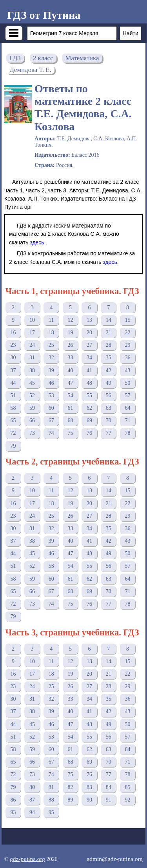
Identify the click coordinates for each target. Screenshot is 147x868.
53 (51, 395)
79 (13, 446)
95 (51, 812)
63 (109, 408)
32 (51, 358)
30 (13, 358)
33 (70, 358)
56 (109, 395)
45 (32, 383)
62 (89, 408)
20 (89, 333)
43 (127, 370)
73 (32, 433)
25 (51, 345)
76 (89, 433)
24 (32, 345)
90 (89, 800)
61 (70, 408)
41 (89, 370)
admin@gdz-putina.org (115, 859)
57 (127, 395)
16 (13, 333)
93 (13, 812)
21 (109, 333)
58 (13, 408)
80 (32, 787)
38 (32, 370)
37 (13, 370)
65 (13, 421)
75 (70, 433)
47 (70, 383)
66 (32, 421)
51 (13, 395)
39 (51, 370)
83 (89, 787)
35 (109, 358)
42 (109, 370)
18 (51, 333)
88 (51, 800)
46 (51, 383)
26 (70, 345)
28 (109, 345)
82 (70, 787)
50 (127, 383)
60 (51, 408)
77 (109, 433)
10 (32, 320)
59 (32, 408)
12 (70, 320)
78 (127, 433)
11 (51, 320)
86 (13, 800)
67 (51, 421)
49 (109, 383)
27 (89, 345)
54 (70, 395)
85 (127, 787)
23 (13, 345)
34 (89, 358)
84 (109, 787)
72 (13, 433)
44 (13, 383)
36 (127, 358)
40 (70, 370)
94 (32, 812)
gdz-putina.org (27, 859)
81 (51, 787)
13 (89, 320)
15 (127, 320)
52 (32, 395)
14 (109, 320)
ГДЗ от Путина (44, 15)
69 (89, 421)
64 (127, 408)
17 (32, 333)
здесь (37, 242)
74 (51, 433)
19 (70, 333)
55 (89, 395)
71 (127, 421)
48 (89, 383)
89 (70, 800)
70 (109, 421)
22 (127, 333)
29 (127, 345)
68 (70, 421)
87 (32, 800)
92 (127, 800)
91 (109, 800)
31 (32, 358)
